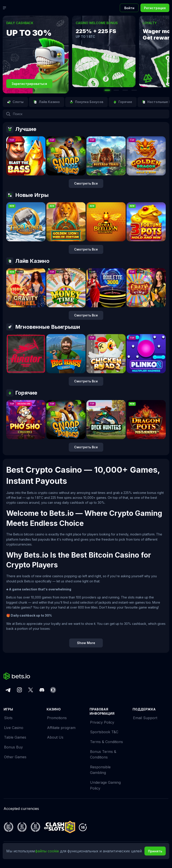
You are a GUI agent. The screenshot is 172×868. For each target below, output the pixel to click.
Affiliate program (61, 728)
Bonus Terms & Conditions (103, 754)
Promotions (57, 718)
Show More (86, 643)
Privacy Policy (102, 722)
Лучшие (21, 129)
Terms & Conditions (106, 742)
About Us (55, 737)
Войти (129, 8)
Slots (8, 718)
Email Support (145, 718)
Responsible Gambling (100, 770)
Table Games (15, 737)
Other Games (15, 757)
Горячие (22, 393)
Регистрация (155, 8)
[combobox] (86, 114)
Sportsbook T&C (104, 732)
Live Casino (14, 728)
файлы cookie (48, 851)
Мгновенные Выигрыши (43, 327)
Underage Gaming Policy (105, 785)
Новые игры (27, 195)
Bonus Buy (13, 747)
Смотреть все (86, 183)
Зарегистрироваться (29, 84)
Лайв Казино (28, 261)
